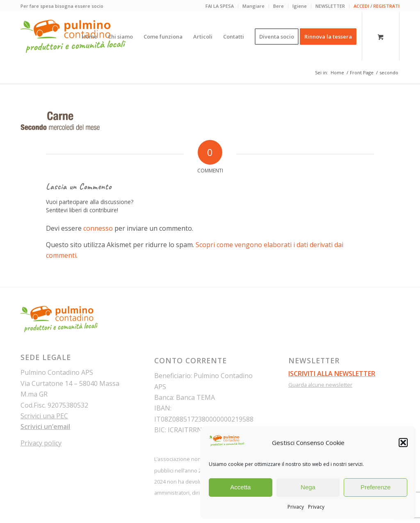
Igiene (300, 6)
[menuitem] (220, 6)
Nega (308, 487)
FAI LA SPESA (220, 6)
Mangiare (253, 6)
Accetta (240, 487)
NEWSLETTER (330, 6)
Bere (278, 6)
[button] (403, 443)
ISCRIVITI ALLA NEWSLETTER (332, 374)
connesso (98, 228)
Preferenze (375, 487)
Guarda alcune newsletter (320, 385)
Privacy (296, 507)
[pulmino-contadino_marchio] (73, 37)
